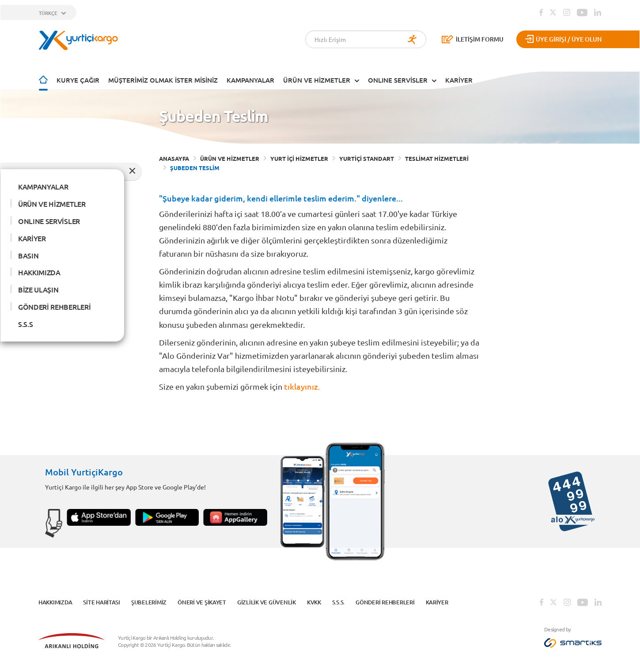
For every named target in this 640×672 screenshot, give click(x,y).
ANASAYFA (174, 158)
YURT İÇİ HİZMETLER (299, 158)
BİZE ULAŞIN (38, 289)
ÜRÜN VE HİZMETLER (317, 79)
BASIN (28, 254)
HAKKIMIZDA (39, 271)
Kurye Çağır (78, 79)
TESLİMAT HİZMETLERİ (437, 158)
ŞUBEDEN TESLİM (195, 167)
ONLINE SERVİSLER (398, 79)
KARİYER (459, 79)
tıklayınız (301, 385)
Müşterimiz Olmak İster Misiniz (163, 79)
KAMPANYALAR (250, 79)
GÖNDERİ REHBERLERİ (54, 306)
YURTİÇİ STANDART (367, 158)
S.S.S (25, 323)
